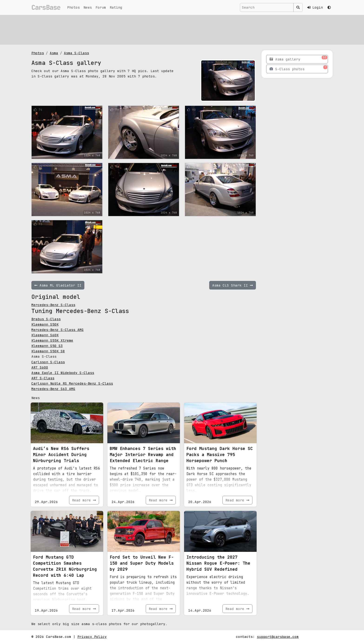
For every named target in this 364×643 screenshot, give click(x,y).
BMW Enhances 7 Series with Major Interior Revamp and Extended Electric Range (143, 455)
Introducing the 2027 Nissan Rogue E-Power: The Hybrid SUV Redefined (218, 563)
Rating (116, 7)
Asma (54, 53)
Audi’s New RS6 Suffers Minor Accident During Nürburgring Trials (61, 455)
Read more (84, 500)
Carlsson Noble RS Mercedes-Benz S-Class (72, 383)
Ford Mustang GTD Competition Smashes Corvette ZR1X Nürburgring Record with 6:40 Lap (65, 566)
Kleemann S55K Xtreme (52, 340)
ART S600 (40, 367)
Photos (73, 7)
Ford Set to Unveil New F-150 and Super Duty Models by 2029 (142, 563)
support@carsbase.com (278, 637)
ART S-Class (43, 378)
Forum (101, 7)
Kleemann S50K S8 (48, 351)
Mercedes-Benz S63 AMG (53, 389)
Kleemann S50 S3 (47, 346)
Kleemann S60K (45, 335)
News (88, 7)
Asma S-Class (76, 53)
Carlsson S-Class (48, 362)
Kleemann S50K (45, 324)
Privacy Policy (92, 637)
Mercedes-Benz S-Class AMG (58, 330)
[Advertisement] (171, 29)
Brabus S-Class (46, 319)
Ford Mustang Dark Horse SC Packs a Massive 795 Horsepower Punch (220, 455)
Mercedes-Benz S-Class (53, 305)
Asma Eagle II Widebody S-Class (63, 373)
